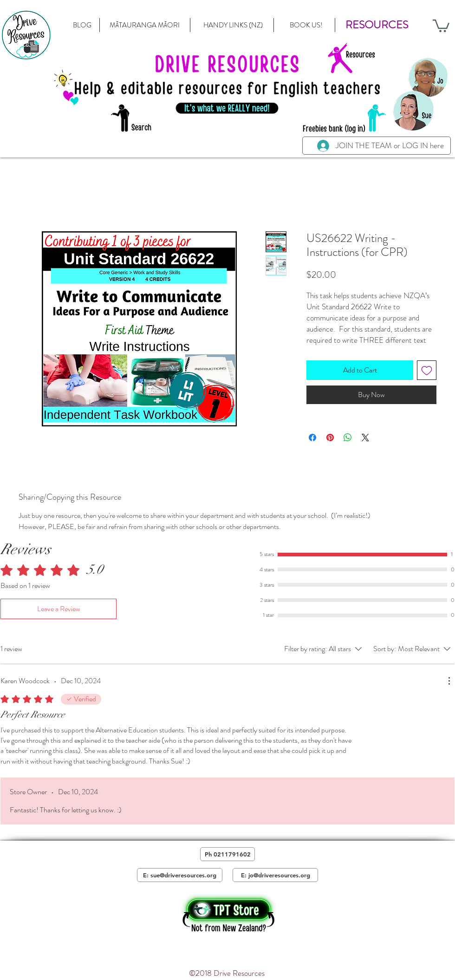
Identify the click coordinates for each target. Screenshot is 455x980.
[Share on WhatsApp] (348, 438)
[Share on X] (365, 438)
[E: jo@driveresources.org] (275, 875)
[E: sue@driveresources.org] (180, 875)
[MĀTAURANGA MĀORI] (144, 25)
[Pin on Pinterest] (330, 438)
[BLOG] (82, 25)
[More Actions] (449, 681)
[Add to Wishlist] (427, 370)
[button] (377, 25)
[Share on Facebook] (312, 438)
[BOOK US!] (306, 25)
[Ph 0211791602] (227, 854)
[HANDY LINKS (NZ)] (233, 25)
